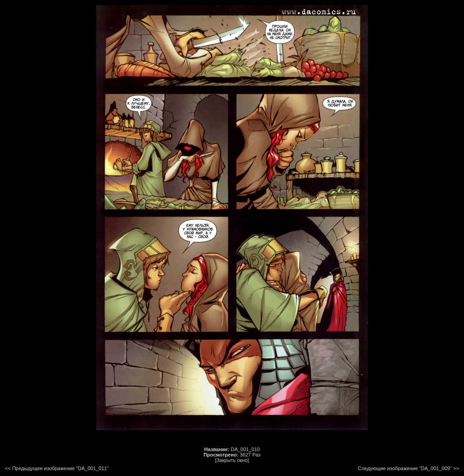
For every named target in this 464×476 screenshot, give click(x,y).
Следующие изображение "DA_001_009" (405, 468)
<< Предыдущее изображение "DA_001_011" (57, 468)
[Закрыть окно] (232, 460)
